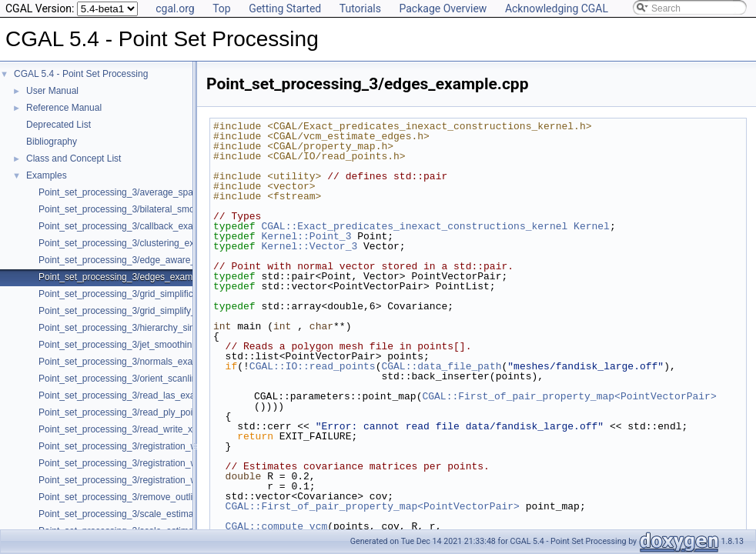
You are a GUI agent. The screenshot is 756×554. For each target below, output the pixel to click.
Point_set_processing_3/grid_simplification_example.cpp (155, 294)
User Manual (52, 91)
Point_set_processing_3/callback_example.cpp (135, 226)
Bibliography (52, 142)
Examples (47, 175)
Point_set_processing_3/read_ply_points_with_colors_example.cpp (176, 412)
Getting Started (285, 8)
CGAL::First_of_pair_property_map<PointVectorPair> (569, 396)
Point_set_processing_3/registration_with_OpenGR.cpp (152, 446)
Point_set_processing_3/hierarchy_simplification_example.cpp (166, 328)
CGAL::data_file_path (441, 366)
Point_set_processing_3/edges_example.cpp (130, 277)
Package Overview (443, 8)
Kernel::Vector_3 (309, 246)
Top (222, 8)
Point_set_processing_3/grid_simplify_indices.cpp (140, 311)
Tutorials (360, 8)
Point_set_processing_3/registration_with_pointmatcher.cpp (161, 480)
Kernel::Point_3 (306, 236)
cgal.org (175, 8)
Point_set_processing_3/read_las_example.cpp (135, 395)
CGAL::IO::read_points (313, 366)
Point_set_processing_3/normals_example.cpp (134, 362)
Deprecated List (59, 125)
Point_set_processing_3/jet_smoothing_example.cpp (147, 345)
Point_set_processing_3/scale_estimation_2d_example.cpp (160, 514)
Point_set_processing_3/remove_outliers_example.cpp (151, 497)
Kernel (592, 226)
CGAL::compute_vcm (277, 526)
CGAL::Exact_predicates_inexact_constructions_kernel (414, 226)
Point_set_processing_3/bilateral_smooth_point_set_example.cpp (173, 209)
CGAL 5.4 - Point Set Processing (81, 74)
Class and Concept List (74, 159)
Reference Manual (64, 108)
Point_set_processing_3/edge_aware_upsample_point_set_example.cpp (187, 260)
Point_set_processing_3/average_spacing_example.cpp (153, 192)
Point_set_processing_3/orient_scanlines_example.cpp (151, 379)
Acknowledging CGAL (557, 8)
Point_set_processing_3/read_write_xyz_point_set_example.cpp (170, 429)
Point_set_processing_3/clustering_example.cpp (138, 243)
